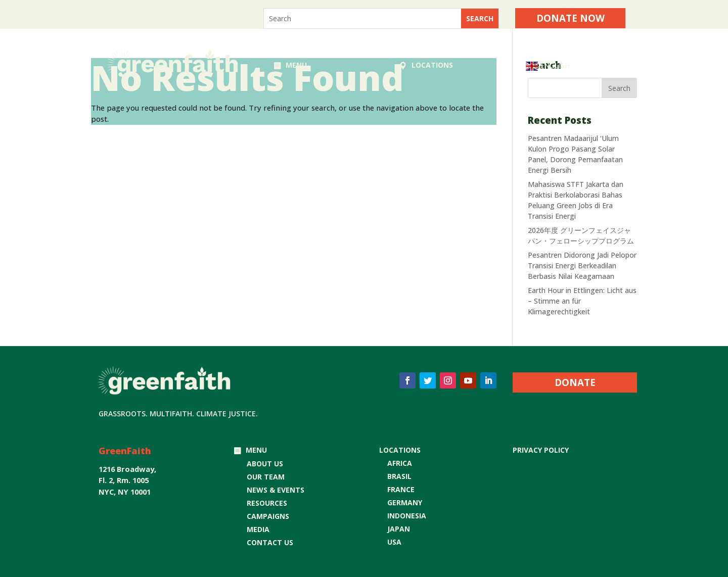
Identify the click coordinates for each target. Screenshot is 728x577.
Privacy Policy (541, 450)
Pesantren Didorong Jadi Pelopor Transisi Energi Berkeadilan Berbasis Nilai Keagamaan (582, 266)
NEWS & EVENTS (276, 490)
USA (394, 542)
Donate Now (571, 18)
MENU (296, 65)
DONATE (575, 382)
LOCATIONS (432, 65)
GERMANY (405, 502)
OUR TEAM (266, 477)
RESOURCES (267, 503)
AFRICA (400, 463)
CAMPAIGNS (268, 516)
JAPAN (399, 529)
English (548, 66)
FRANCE (401, 489)
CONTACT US (270, 542)
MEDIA (258, 529)
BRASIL (399, 476)
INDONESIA (407, 516)
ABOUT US (265, 464)
